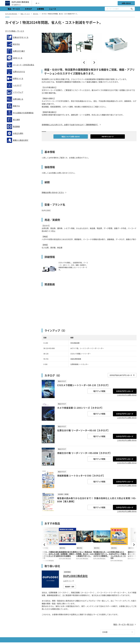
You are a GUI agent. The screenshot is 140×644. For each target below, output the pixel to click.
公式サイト (16, 5)
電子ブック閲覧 (99, 391)
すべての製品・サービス (15, 31)
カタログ (28, 9)
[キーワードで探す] (132, 9)
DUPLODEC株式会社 (75, 576)
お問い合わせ (126, 3)
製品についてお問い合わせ (71, 137)
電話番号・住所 (70, 587)
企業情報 (40, 9)
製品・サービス (14, 9)
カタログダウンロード (125, 391)
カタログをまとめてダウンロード (122, 375)
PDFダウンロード (108, 137)
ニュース (52, 9)
